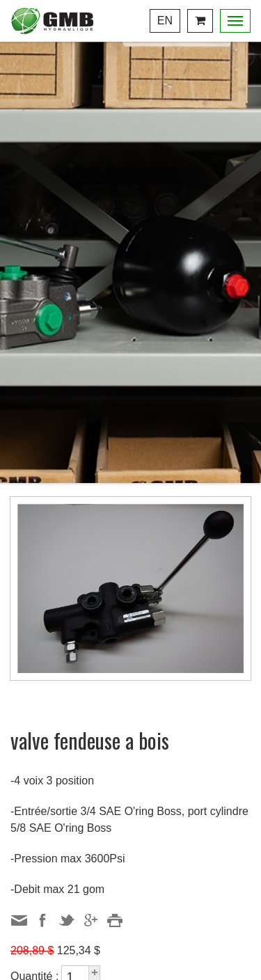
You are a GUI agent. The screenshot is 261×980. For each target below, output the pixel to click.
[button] (94, 972)
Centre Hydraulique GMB (52, 21)
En (165, 21)
